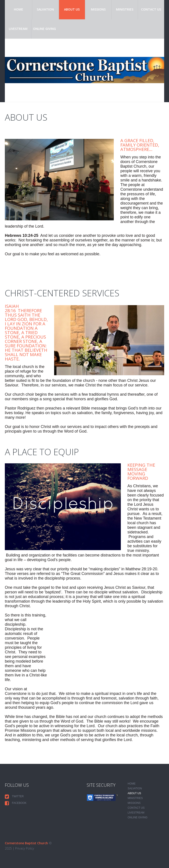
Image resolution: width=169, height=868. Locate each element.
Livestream (18, 29)
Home (18, 9)
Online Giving (44, 29)
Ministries (125, 9)
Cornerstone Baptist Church (26, 843)
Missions (98, 9)
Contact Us (151, 9)
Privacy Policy (24, 848)
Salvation (45, 9)
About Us (72, 9)
